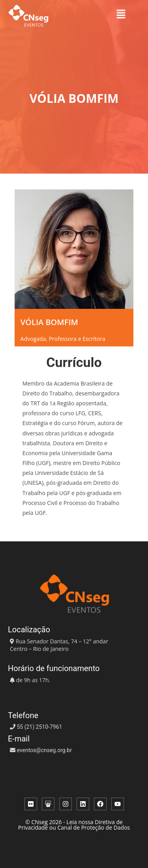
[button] (121, 14)
